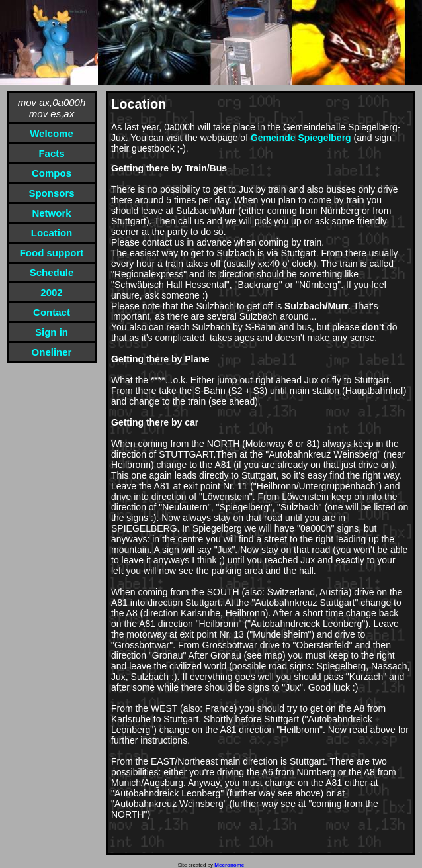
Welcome (52, 133)
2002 (51, 292)
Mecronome (229, 865)
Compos (52, 173)
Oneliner (52, 352)
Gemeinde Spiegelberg (301, 138)
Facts (51, 153)
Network (51, 213)
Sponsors (51, 193)
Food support (52, 253)
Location (52, 233)
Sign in (52, 332)
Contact (52, 312)
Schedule (52, 272)
